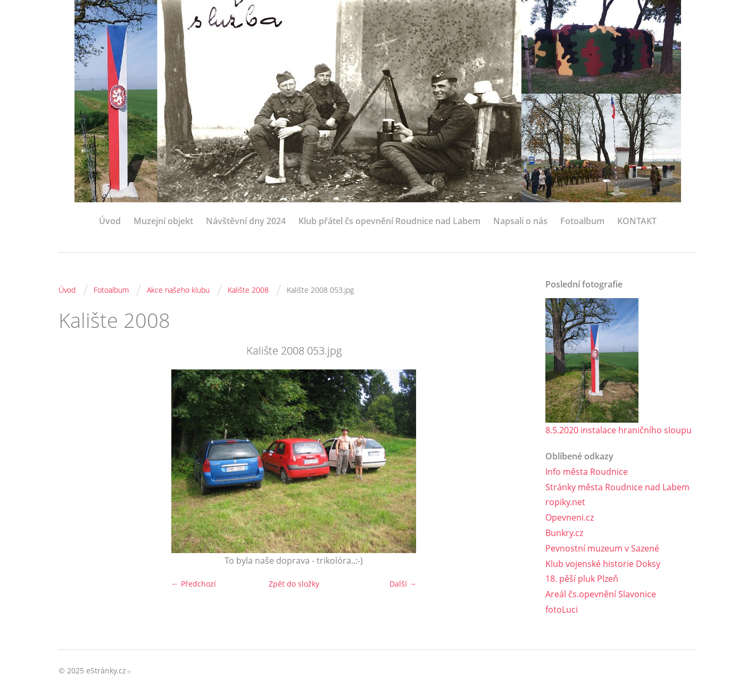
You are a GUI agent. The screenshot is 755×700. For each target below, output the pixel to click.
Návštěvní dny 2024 (246, 221)
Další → (403, 584)
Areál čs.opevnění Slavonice (601, 594)
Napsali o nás (520, 221)
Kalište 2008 (248, 290)
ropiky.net (565, 502)
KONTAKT (637, 221)
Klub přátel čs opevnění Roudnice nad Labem (389, 221)
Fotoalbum (582, 221)
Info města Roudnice (587, 472)
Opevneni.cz (570, 517)
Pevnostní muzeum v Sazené (602, 548)
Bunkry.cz (564, 533)
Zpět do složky (294, 584)
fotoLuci (562, 610)
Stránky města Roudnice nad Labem (617, 487)
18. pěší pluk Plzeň (582, 579)
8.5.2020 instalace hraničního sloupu (619, 430)
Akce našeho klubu (178, 290)
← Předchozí (194, 584)
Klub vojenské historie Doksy (603, 564)
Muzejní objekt (163, 221)
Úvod (110, 221)
